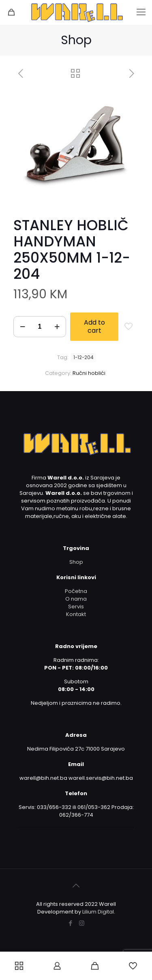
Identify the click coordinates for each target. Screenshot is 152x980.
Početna (76, 591)
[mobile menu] (141, 12)
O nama (76, 599)
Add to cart (94, 326)
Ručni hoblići (89, 373)
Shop (76, 562)
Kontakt (76, 614)
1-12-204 (83, 357)
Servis (76, 607)
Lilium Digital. (99, 912)
